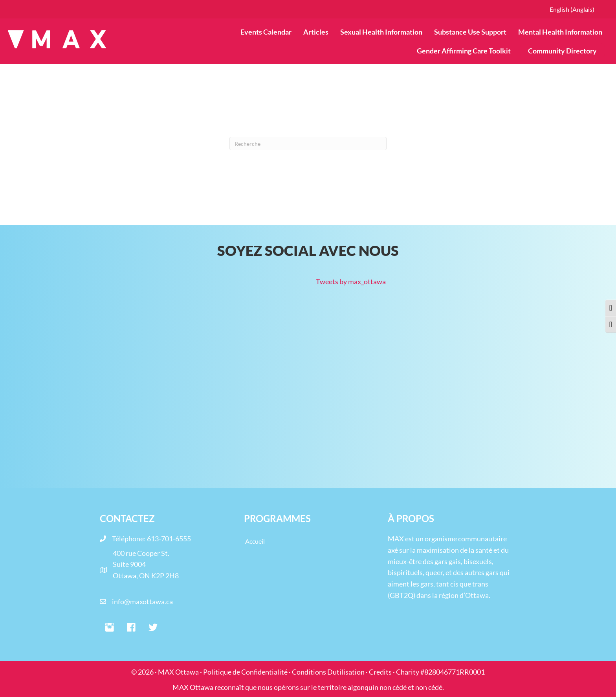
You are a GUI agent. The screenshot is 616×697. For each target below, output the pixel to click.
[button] (110, 628)
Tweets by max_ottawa (351, 281)
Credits (380, 672)
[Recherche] (308, 143)
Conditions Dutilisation (328, 672)
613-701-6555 (169, 539)
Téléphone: (129, 539)
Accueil (255, 541)
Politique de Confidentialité (245, 672)
